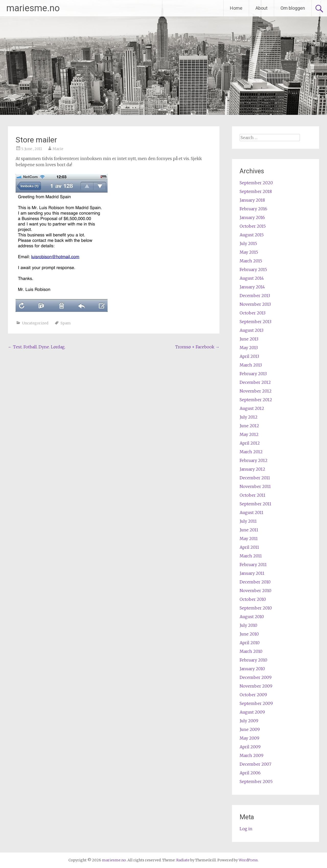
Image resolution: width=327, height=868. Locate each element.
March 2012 (251, 452)
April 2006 (250, 773)
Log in (246, 829)
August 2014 (252, 278)
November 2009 (256, 686)
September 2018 (256, 191)
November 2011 (255, 486)
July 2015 (248, 243)
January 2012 (252, 469)
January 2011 (252, 573)
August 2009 (252, 712)
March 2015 (251, 261)
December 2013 (255, 296)
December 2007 (255, 764)
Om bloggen (293, 8)
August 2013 (252, 330)
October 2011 (253, 495)
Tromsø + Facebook (197, 347)
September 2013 (255, 322)
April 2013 (249, 356)
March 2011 (251, 556)
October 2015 (253, 226)
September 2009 (256, 703)
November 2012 (256, 391)
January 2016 (252, 217)
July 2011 (248, 521)
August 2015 (252, 235)
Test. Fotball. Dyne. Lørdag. (37, 347)
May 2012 (249, 434)
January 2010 (252, 669)
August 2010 (252, 617)
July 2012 (249, 417)
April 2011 (249, 547)
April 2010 (250, 643)
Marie (58, 149)
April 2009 (250, 747)
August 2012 (252, 408)
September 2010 (256, 608)
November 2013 (255, 304)
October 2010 (253, 599)
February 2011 (253, 565)
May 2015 (249, 252)
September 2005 (256, 781)
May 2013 (249, 348)
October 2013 (253, 313)
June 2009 (250, 729)
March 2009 (252, 755)
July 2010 (248, 625)
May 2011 (249, 539)
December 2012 (255, 382)
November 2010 (255, 591)
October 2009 (253, 695)
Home (236, 8)
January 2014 (252, 287)
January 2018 (252, 200)
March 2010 (251, 651)
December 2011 (255, 478)
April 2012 (250, 443)
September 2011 (255, 504)
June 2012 (249, 426)
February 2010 (253, 660)
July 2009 (249, 721)
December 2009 (256, 677)
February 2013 (253, 374)
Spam (66, 323)
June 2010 (249, 634)
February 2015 (253, 270)
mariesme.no (33, 8)
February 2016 (253, 209)
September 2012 (256, 400)
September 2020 (256, 183)
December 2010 (255, 582)
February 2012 (254, 460)
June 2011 (249, 530)
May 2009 (249, 738)
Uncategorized (35, 323)
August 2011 (252, 512)
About (261, 8)
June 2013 (249, 339)
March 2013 (251, 365)
